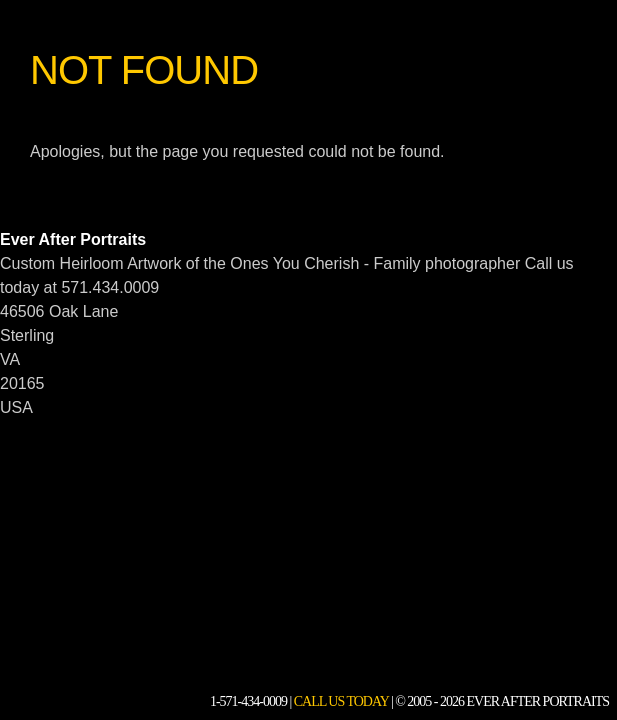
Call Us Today (341, 701)
